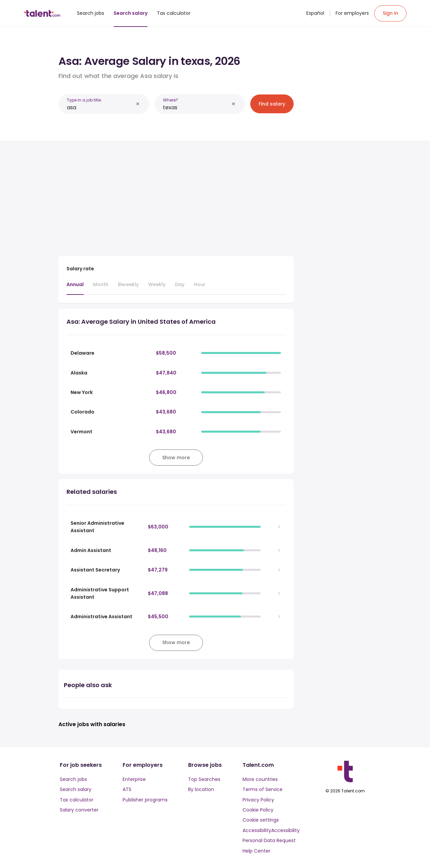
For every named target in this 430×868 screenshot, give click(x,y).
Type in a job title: (84, 100)
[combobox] (100, 107)
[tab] (75, 288)
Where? (170, 100)
